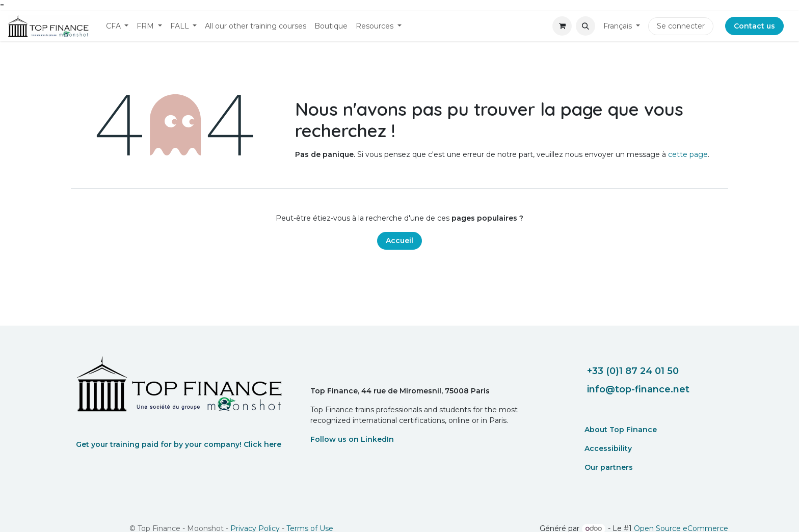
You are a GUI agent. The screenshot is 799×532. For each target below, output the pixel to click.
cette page (688, 154)
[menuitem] (117, 26)
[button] (585, 26)
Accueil (400, 241)
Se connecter (681, 26)
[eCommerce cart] (562, 26)
